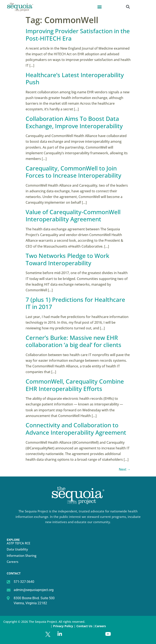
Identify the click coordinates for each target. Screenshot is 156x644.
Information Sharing (22, 556)
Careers (12, 562)
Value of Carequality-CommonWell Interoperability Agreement (73, 216)
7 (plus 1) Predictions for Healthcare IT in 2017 (75, 303)
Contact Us (85, 626)
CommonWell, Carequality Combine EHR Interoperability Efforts (75, 385)
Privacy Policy (63, 626)
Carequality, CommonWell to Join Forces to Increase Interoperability (73, 172)
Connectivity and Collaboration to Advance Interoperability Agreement (76, 429)
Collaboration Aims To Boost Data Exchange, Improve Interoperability (74, 122)
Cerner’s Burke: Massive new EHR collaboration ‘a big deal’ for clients (73, 341)
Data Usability (17, 549)
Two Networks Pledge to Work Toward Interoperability (67, 259)
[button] (99, 7)
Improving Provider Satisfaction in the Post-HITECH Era (78, 35)
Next (125, 469)
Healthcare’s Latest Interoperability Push (75, 79)
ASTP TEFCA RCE (18, 543)
